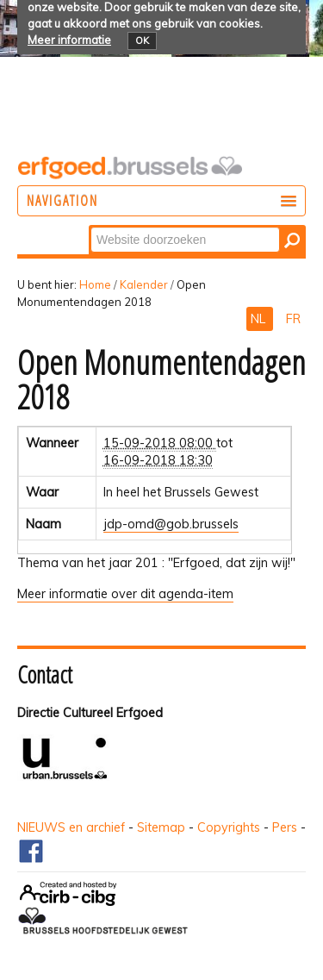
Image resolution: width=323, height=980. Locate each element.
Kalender (144, 284)
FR (293, 319)
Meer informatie (69, 40)
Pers (285, 827)
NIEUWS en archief (71, 827)
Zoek (90, 226)
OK (142, 41)
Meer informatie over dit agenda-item (125, 594)
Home (95, 284)
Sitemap (161, 827)
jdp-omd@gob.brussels (171, 524)
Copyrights (229, 827)
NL (260, 319)
